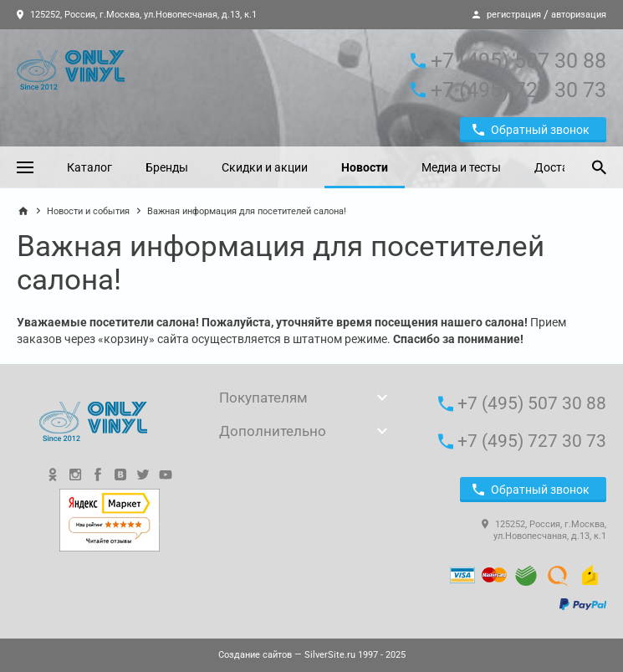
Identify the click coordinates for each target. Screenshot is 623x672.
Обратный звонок (531, 130)
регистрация (514, 15)
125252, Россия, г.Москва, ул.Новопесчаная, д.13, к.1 (137, 15)
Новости (365, 167)
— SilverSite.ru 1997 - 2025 (312, 655)
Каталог (89, 167)
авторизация (579, 15)
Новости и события (88, 211)
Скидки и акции (265, 167)
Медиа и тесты (461, 167)
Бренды (167, 167)
